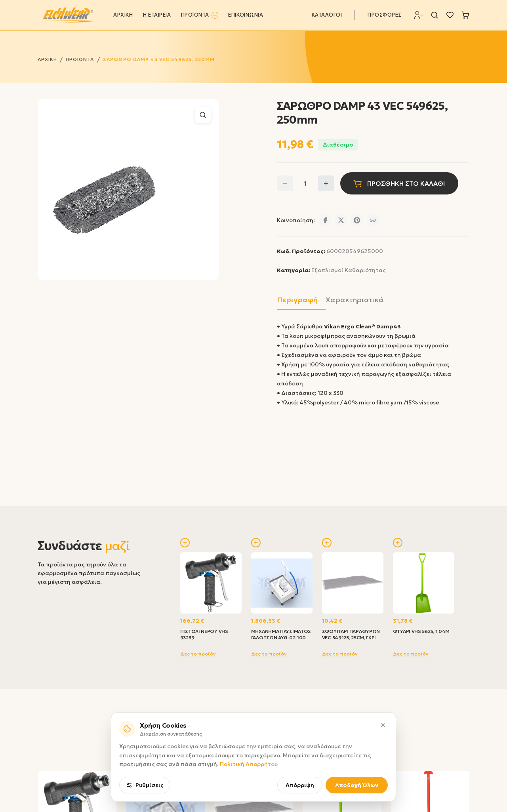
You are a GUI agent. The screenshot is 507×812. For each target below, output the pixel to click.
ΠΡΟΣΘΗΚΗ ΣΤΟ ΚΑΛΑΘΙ (399, 183)
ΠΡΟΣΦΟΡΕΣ (385, 15)
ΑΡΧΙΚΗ (123, 15)
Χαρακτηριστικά (355, 300)
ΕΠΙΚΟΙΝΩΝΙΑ (246, 15)
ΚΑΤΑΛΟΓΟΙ (327, 15)
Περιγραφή (297, 300)
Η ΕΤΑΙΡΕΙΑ (157, 15)
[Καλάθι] (465, 15)
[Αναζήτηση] (435, 15)
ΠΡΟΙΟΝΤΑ (80, 59)
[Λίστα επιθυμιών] (450, 15)
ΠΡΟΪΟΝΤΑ (200, 15)
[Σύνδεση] (419, 15)
